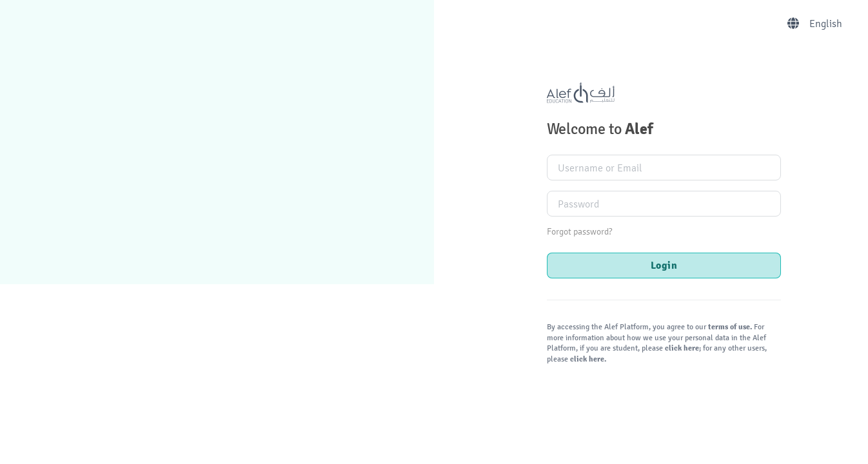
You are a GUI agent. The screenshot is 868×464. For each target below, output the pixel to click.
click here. (587, 359)
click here (681, 348)
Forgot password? (579, 232)
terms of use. (730, 327)
